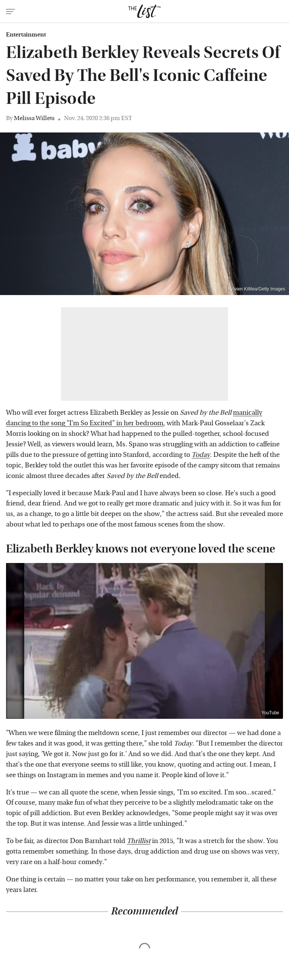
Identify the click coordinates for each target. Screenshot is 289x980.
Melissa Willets (34, 118)
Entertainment (26, 35)
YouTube (270, 713)
